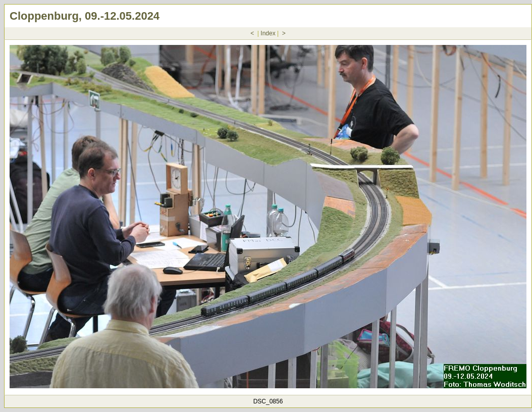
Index (268, 33)
